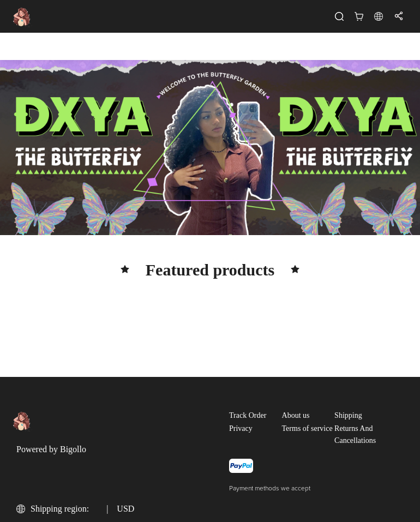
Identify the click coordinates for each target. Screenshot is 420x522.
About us (296, 415)
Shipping (348, 415)
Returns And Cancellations (355, 434)
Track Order (248, 415)
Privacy (241, 428)
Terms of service (307, 428)
